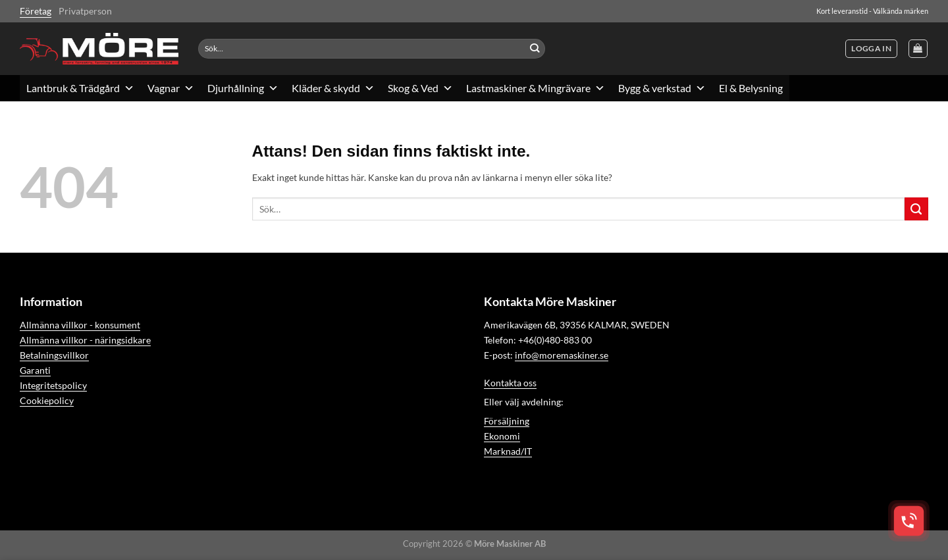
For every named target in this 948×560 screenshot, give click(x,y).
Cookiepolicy (47, 400)
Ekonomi (502, 436)
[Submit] (535, 49)
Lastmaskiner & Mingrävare (536, 88)
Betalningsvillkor (54, 355)
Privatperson (85, 11)
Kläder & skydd (333, 88)
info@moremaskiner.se (562, 355)
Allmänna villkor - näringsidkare (85, 340)
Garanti (35, 370)
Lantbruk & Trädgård (80, 88)
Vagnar (171, 88)
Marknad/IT (508, 451)
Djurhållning (243, 88)
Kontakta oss (510, 383)
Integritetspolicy (53, 385)
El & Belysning (751, 88)
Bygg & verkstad (662, 88)
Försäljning (507, 421)
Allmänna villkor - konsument (80, 325)
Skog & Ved (420, 88)
